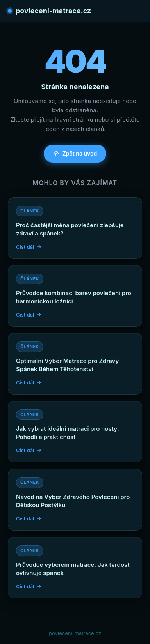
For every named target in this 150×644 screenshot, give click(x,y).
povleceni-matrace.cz (49, 11)
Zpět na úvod (75, 153)
